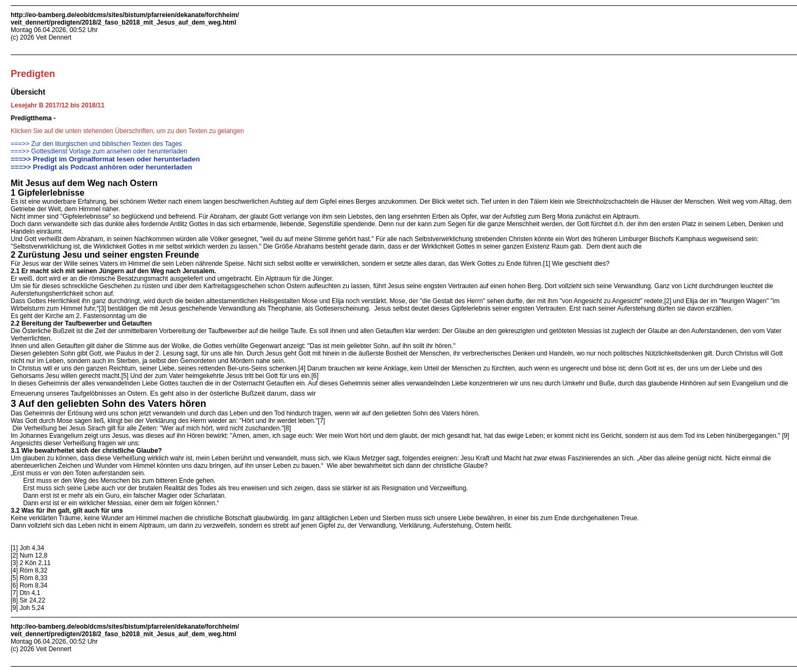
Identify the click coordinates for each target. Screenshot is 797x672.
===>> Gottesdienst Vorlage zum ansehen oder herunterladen (99, 151)
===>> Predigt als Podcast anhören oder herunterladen (101, 167)
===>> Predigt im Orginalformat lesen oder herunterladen (105, 159)
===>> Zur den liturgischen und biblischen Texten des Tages (96, 144)
